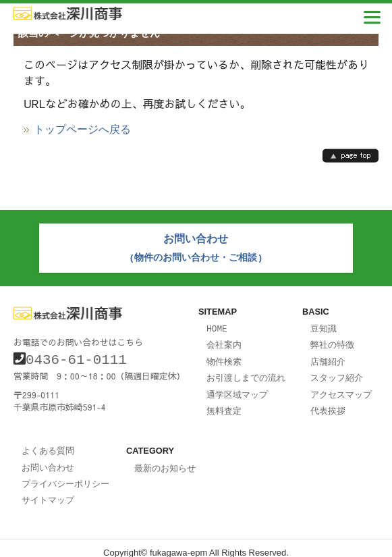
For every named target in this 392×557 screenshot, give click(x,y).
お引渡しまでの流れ (246, 373)
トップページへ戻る (82, 130)
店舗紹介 (328, 357)
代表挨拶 (328, 404)
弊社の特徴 (332, 341)
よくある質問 (48, 444)
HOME (217, 325)
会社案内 (224, 341)
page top (351, 156)
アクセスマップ (341, 389)
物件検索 (224, 357)
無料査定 (224, 404)
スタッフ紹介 (337, 373)
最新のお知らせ (165, 461)
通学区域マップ (237, 389)
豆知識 (324, 325)
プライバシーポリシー (65, 475)
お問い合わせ (48, 460)
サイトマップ (48, 491)
